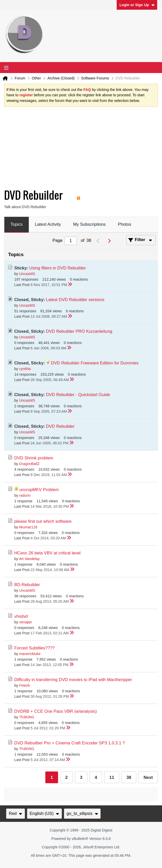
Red (16, 813)
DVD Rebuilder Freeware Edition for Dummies (95, 363)
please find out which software (43, 521)
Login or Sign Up (137, 5)
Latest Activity (48, 224)
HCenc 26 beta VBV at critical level (47, 553)
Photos (125, 224)
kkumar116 (28, 527)
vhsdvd (21, 616)
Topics (17, 224)
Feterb (24, 685)
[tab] (17, 225)
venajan (25, 622)
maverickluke (30, 654)
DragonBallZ (29, 464)
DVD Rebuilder (60, 426)
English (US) (44, 813)
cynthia (25, 369)
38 (129, 777)
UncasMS (27, 274)
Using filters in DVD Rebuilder (58, 268)
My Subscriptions (89, 224)
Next (148, 777)
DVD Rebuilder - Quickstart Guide (78, 395)
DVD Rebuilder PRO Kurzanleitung (79, 331)
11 (112, 777)
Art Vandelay (29, 559)
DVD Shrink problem (34, 458)
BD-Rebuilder (27, 585)
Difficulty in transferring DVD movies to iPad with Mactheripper (73, 680)
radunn (25, 495)
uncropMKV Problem (39, 490)
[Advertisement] (77, 149)
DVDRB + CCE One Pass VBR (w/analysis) (56, 711)
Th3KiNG (27, 717)
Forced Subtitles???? (35, 648)
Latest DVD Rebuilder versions (75, 300)
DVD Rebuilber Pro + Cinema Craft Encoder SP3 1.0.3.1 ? (70, 743)
